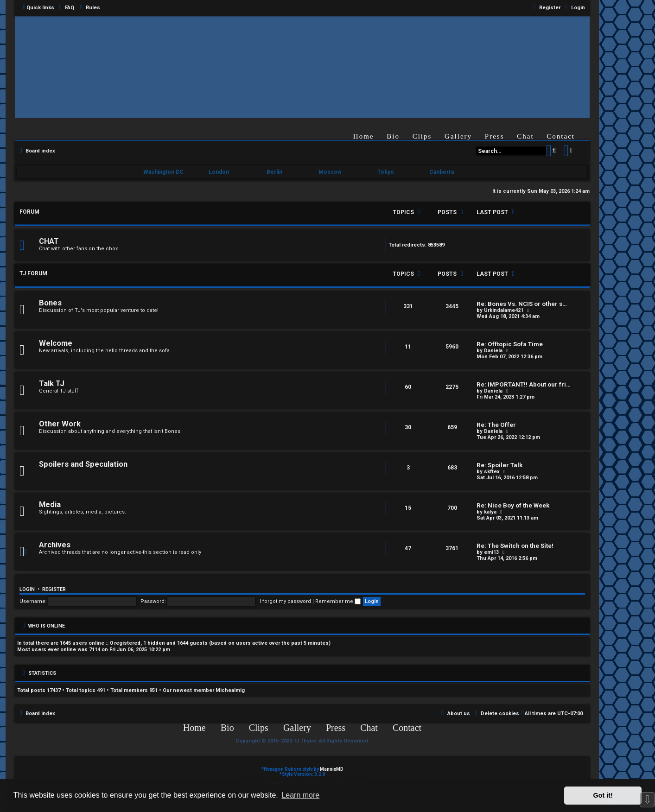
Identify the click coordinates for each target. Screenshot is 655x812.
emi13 (491, 552)
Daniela (493, 351)
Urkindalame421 (504, 310)
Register (54, 589)
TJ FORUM (33, 273)
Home (364, 136)
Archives (55, 545)
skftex (492, 472)
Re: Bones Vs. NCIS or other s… (522, 304)
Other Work (60, 424)
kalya (490, 512)
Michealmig (230, 690)
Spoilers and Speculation (83, 464)
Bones (50, 303)
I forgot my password (285, 601)
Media (50, 504)
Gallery (458, 136)
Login (27, 589)
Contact (561, 136)
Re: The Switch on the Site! (515, 546)
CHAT (49, 241)
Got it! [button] (603, 795)
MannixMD (332, 769)
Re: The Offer (496, 425)
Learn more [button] (300, 795)
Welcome (56, 343)
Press (495, 136)
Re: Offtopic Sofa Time (510, 344)
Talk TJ (52, 384)
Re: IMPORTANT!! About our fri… (524, 384)
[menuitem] (65, 8)
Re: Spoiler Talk (499, 465)
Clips (422, 136)
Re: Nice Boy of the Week (513, 505)
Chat (525, 136)
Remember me (338, 601)
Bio (393, 136)
